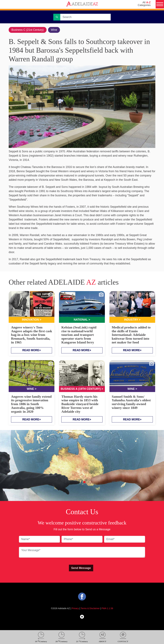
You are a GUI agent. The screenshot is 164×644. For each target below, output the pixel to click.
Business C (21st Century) (28, 30)
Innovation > (32, 320)
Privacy (75, 609)
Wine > (32, 389)
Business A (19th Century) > (82, 389)
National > (82, 320)
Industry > (132, 320)
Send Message (81, 568)
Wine (55, 30)
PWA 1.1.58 (107, 609)
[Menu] (160, 4)
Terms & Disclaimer (90, 609)
